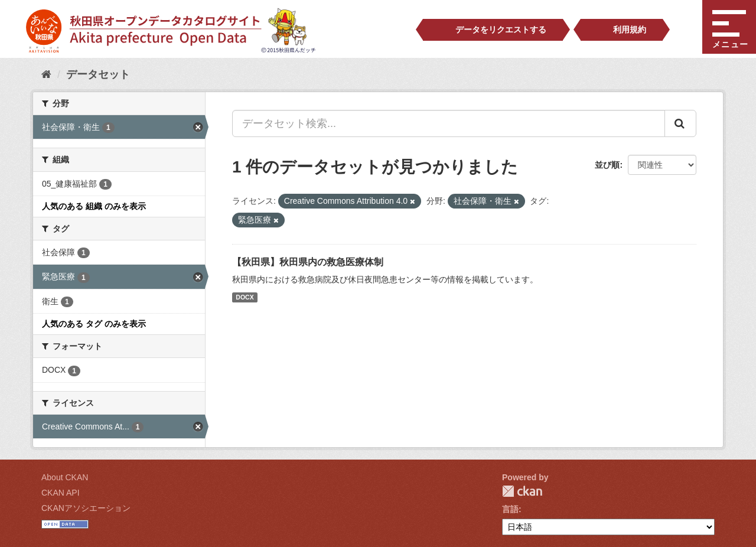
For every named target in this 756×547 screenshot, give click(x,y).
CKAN (522, 491)
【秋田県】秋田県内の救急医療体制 (308, 262)
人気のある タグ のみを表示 (94, 324)
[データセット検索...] (449, 123)
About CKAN (65, 477)
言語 (510, 509)
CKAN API (61, 493)
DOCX (245, 297)
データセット (98, 74)
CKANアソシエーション (86, 508)
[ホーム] (46, 74)
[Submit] (680, 123)
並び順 (607, 165)
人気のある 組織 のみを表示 (94, 206)
